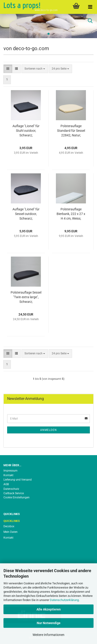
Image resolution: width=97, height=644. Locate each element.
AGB (6, 484)
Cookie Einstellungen (17, 497)
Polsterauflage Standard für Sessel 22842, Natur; (71, 131)
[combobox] (35, 69)
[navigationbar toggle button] (90, 7)
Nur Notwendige (49, 623)
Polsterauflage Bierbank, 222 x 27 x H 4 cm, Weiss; (71, 214)
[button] (8, 69)
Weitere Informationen (48, 635)
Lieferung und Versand (18, 480)
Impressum (11, 471)
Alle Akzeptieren (49, 609)
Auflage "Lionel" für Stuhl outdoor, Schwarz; (26, 131)
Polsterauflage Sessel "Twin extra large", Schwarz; (26, 297)
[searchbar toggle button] (90, 21)
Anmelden (48, 430)
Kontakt (8, 475)
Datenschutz (11, 489)
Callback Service (14, 493)
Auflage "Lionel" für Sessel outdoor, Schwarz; (26, 214)
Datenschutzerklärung (64, 600)
